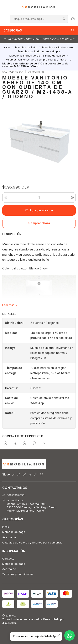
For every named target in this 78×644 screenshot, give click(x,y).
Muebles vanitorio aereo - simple (39, 52)
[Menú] (5, 19)
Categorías (39, 30)
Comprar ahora (39, 223)
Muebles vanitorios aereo (58, 48)
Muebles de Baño (26, 48)
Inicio (7, 48)
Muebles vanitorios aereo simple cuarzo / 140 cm (37, 60)
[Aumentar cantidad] (72, 197)
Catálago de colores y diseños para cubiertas (32, 542)
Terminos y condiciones (18, 574)
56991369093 (13, 495)
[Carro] (73, 19)
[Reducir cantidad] (6, 197)
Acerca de (9, 537)
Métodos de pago (14, 532)
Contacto (8, 558)
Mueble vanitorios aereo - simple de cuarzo (37, 56)
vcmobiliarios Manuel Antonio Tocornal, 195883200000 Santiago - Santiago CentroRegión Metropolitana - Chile (30, 505)
